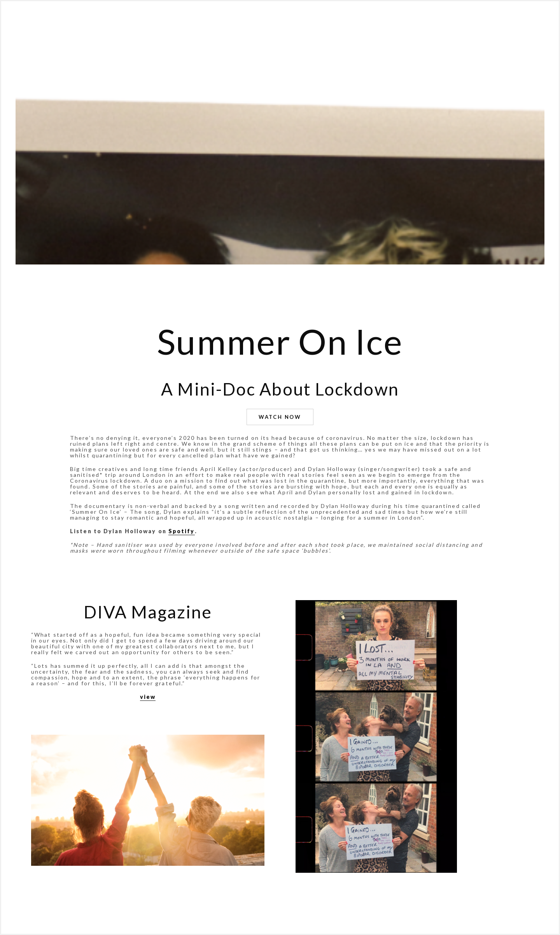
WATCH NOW (280, 417)
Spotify (182, 531)
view (148, 697)
